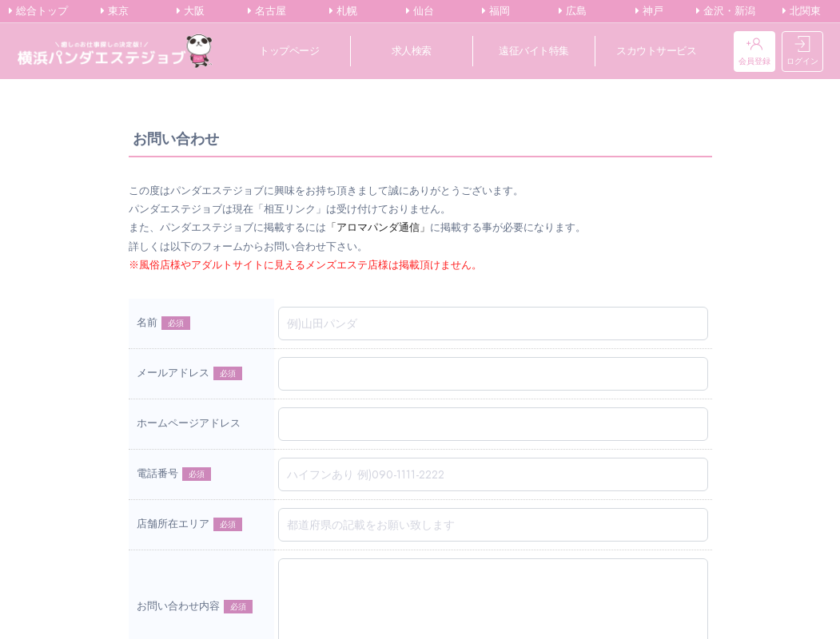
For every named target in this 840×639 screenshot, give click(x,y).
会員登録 (754, 52)
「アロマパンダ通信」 (378, 227)
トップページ (289, 51)
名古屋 (267, 11)
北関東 (802, 11)
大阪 (191, 11)
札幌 (343, 11)
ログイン (802, 52)
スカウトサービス (656, 51)
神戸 (649, 11)
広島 (573, 11)
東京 (115, 11)
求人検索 (412, 51)
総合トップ (38, 11)
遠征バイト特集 (534, 51)
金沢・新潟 (726, 11)
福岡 (496, 11)
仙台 (420, 11)
